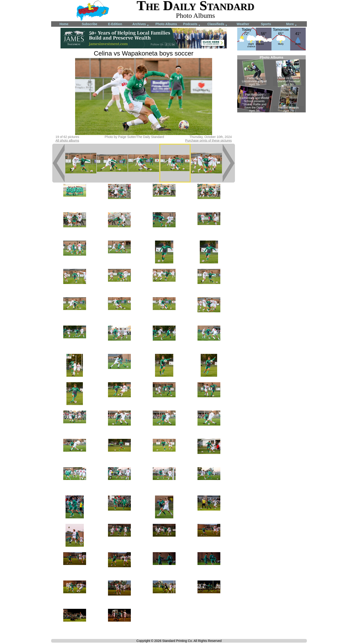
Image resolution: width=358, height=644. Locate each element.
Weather (243, 24)
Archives (141, 24)
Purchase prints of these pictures (208, 140)
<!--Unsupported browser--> (271, 84)
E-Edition (115, 24)
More (291, 24)
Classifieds (217, 24)
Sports (266, 24)
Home (64, 24)
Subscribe (89, 24)
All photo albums (67, 140)
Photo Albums (166, 24)
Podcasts (192, 24)
